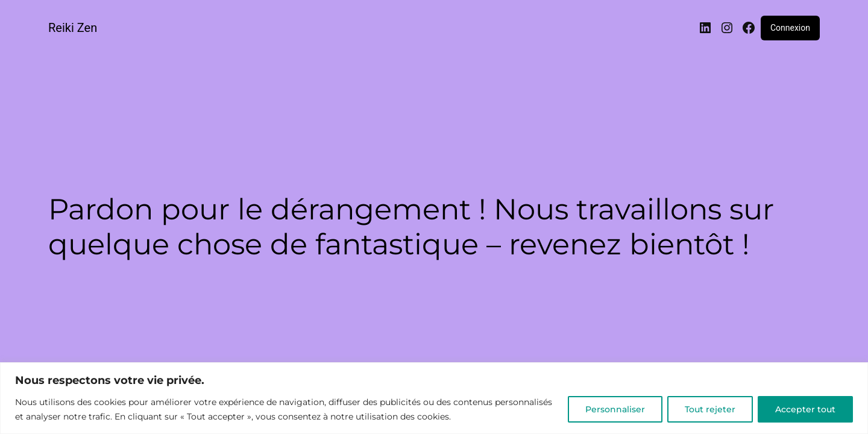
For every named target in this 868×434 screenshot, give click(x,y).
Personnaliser (615, 409)
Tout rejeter (710, 409)
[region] (434, 398)
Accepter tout (805, 409)
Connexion (790, 28)
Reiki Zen (73, 28)
